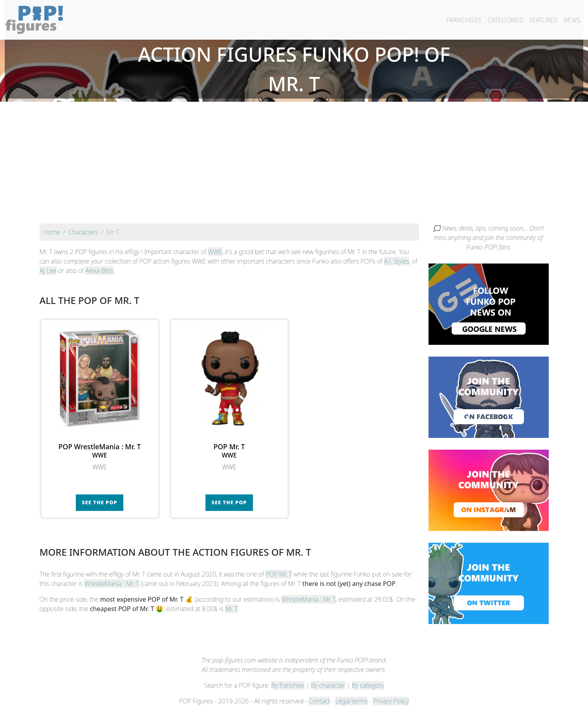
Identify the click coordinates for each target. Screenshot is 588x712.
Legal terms (352, 701)
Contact (319, 701)
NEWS (572, 20)
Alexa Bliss (99, 271)
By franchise (288, 685)
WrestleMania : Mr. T (112, 584)
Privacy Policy (391, 701)
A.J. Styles (397, 261)
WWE (215, 252)
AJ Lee (48, 271)
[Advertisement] (294, 165)
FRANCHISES (464, 20)
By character (328, 685)
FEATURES (543, 20)
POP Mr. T (279, 574)
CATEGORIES (506, 20)
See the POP (100, 502)
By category (368, 685)
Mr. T (231, 609)
